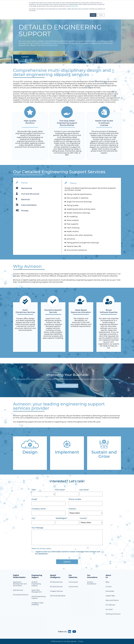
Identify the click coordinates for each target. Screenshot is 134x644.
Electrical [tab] (23, 199)
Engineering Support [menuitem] (37, 576)
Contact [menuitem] (109, 587)
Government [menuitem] (73, 587)
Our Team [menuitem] (109, 609)
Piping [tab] (22, 182)
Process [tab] (22, 210)
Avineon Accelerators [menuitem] (92, 583)
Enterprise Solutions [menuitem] (21, 595)
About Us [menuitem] (108, 576)
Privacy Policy (74, 6)
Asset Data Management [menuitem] (37, 591)
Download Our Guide (67, 386)
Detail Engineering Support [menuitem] (39, 597)
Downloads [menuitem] (110, 591)
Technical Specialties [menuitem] (58, 596)
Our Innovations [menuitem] (92, 576)
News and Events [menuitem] (112, 600)
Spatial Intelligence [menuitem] (55, 576)
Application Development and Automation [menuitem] (20, 584)
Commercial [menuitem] (73, 582)
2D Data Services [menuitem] (56, 582)
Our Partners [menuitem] (110, 605)
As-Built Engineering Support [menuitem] (36, 584)
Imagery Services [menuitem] (56, 591)
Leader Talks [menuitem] (110, 596)
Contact (25, 57)
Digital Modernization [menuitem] (19, 576)
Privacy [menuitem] (81, 641)
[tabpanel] (67, 216)
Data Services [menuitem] (18, 590)
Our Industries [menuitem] (73, 576)
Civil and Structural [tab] (27, 194)
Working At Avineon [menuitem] (113, 614)
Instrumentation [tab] (26, 205)
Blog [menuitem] (107, 582)
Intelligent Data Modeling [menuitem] (37, 604)
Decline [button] (101, 15)
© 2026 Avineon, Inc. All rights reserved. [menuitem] (64, 641)
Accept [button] (93, 15)
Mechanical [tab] (24, 188)
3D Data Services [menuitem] (56, 587)
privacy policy (45, 549)
